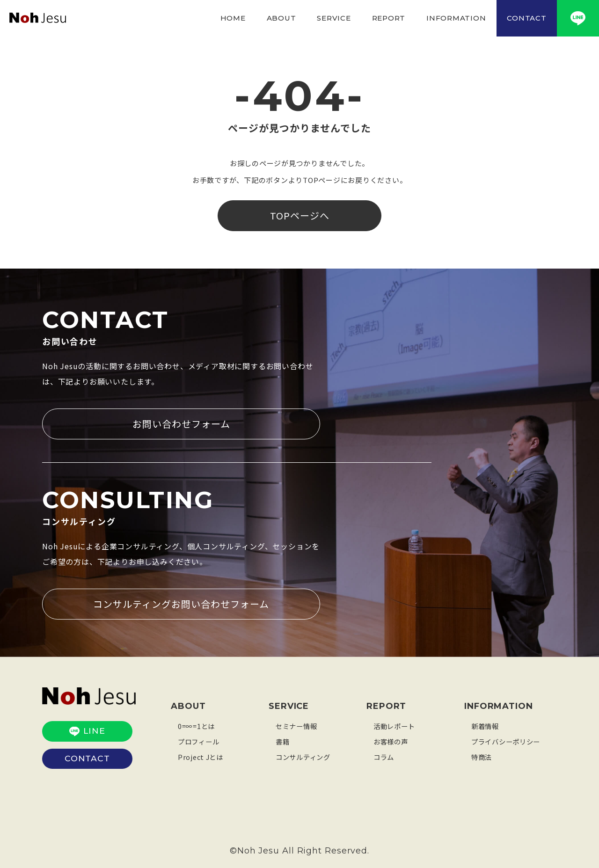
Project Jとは (202, 755)
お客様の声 (392, 740)
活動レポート (396, 724)
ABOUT (281, 18)
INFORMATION (456, 18)
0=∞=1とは (197, 724)
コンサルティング (305, 755)
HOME (233, 18)
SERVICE (334, 18)
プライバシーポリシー (508, 740)
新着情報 (486, 724)
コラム (384, 755)
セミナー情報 (298, 724)
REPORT (389, 18)
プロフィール (200, 740)
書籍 (283, 740)
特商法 (482, 755)
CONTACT (526, 18)
